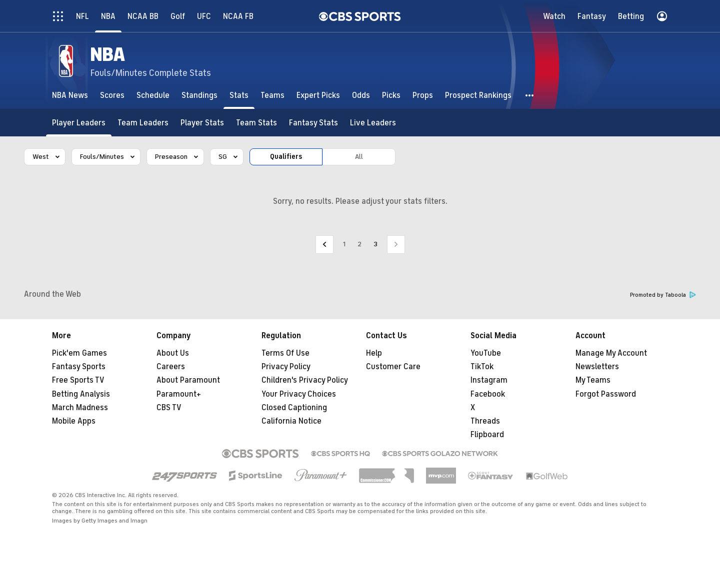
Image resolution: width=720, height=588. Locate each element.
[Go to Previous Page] (324, 245)
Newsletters (597, 367)
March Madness (80, 408)
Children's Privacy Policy (305, 380)
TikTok (482, 367)
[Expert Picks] (318, 95)
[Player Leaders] (79, 123)
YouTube (486, 353)
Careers (171, 367)
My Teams (593, 380)
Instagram (489, 380)
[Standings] (199, 95)
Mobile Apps (74, 421)
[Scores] (112, 95)
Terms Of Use (285, 353)
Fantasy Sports (79, 367)
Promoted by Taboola (663, 295)
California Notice (291, 421)
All (359, 157)
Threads (485, 421)
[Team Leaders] (143, 123)
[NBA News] (70, 95)
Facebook (488, 394)
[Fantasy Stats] (313, 123)
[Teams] (272, 95)
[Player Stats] (202, 123)
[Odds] (361, 95)
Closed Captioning (294, 408)
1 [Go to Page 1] (344, 244)
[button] (530, 95)
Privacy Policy (286, 367)
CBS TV (169, 408)
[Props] (423, 95)
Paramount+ (179, 394)
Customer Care (393, 367)
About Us (173, 353)
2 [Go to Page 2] (359, 244)
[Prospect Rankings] (478, 95)
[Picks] (391, 95)
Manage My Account (611, 353)
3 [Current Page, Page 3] (375, 244)
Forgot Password (606, 394)
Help (374, 353)
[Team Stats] (256, 123)
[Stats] (239, 95)
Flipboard (487, 435)
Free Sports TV (78, 380)
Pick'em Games (79, 353)
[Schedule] (153, 95)
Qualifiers (286, 157)
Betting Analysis (81, 394)
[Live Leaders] (373, 123)
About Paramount (188, 380)
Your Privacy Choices (299, 394)
